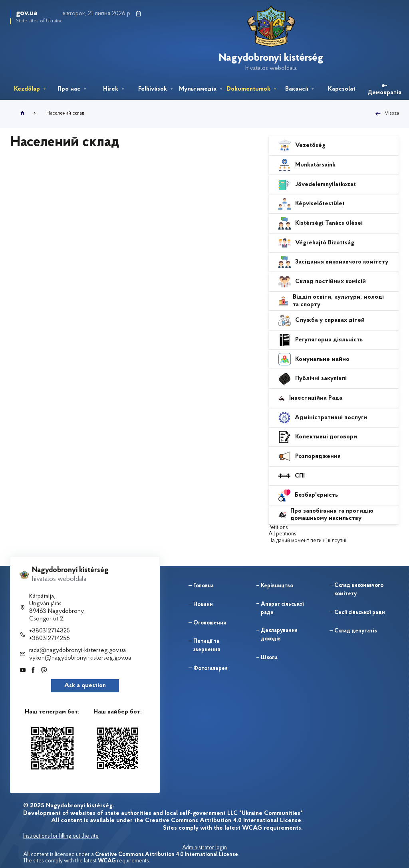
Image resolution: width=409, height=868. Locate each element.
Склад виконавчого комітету (359, 590)
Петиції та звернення (207, 646)
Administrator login (204, 848)
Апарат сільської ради (282, 608)
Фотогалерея (210, 669)
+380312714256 (50, 638)
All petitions (282, 534)
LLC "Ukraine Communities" (265, 813)
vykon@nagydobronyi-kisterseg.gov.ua (80, 658)
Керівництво (277, 586)
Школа (269, 658)
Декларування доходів (279, 635)
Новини (203, 605)
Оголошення (210, 623)
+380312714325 (50, 631)
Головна (204, 586)
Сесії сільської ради (360, 613)
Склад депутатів (356, 631)
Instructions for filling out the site (61, 836)
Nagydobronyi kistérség (273, 58)
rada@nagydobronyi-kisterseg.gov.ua (77, 650)
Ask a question (85, 686)
